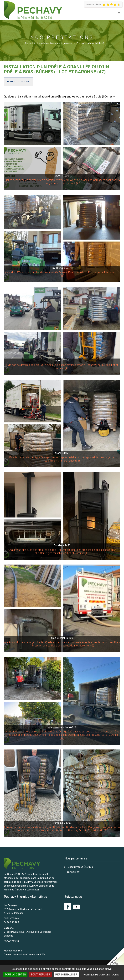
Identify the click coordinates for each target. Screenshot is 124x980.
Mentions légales (13, 951)
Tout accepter (15, 975)
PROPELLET (73, 872)
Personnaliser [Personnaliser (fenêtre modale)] (66, 975)
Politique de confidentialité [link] (101, 975)
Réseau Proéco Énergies (80, 867)
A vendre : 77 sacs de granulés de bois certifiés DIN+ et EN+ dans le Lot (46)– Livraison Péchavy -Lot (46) (62, 274)
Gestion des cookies (15, 955)
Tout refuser (41, 975)
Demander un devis (18, 82)
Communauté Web (36, 955)
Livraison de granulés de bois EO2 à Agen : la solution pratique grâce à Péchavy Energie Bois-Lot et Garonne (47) (62, 367)
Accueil (29, 43)
